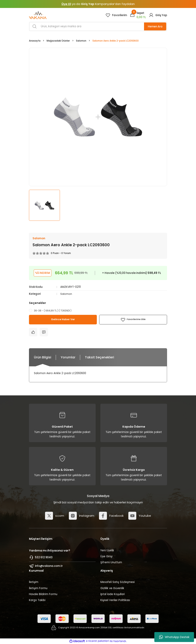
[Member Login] (158, 15)
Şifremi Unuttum (111, 563)
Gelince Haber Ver (63, 320)
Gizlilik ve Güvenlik (112, 588)
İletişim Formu (38, 588)
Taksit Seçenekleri (99, 357)
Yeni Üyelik (107, 550)
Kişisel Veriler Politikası (115, 600)
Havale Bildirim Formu (43, 594)
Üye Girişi (106, 556)
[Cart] (138, 15)
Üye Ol (66, 4)
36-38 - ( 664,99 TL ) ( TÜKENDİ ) (53, 311)
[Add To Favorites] (133, 320)
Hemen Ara (155, 27)
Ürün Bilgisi (43, 357)
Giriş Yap (88, 4)
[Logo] (38, 15)
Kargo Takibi (37, 600)
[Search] (98, 26)
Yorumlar (68, 357)
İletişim (34, 582)
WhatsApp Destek (174, 637)
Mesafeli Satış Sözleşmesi (118, 582)
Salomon (66, 294)
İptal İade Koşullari (113, 594)
